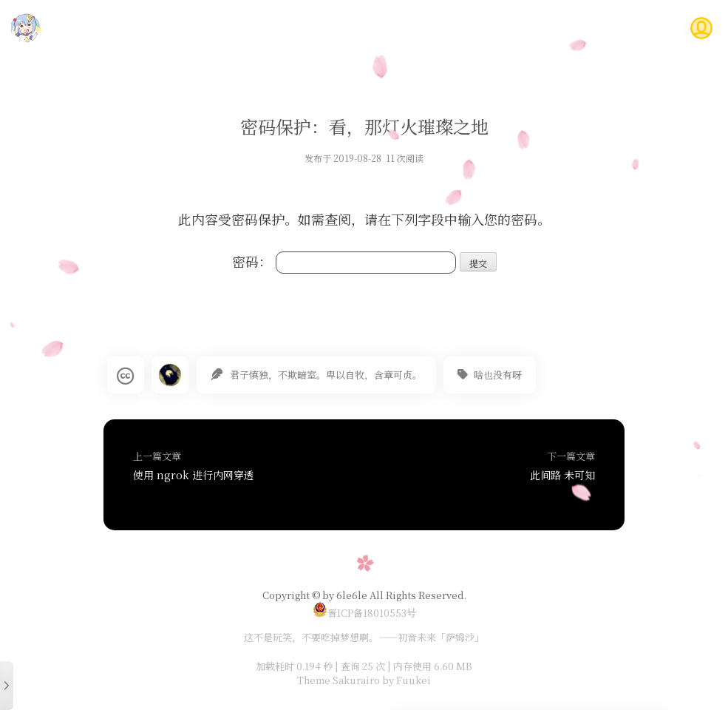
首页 (302, 28)
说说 (435, 28)
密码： (344, 261)
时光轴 (485, 28)
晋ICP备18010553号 (364, 613)
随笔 (390, 28)
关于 (630, 28)
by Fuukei (405, 680)
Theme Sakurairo (339, 680)
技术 (346, 28)
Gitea (538, 28)
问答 (586, 28)
